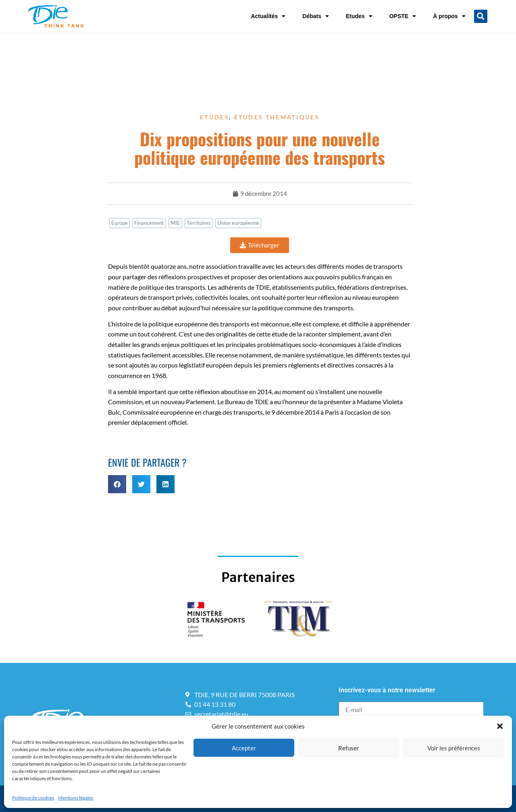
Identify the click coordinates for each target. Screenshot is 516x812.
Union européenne (238, 223)
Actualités (268, 16)
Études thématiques (277, 117)
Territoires (199, 223)
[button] (500, 726)
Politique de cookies (33, 798)
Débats (316, 16)
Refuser (349, 748)
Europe (120, 223)
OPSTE (403, 16)
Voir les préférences (454, 748)
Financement (149, 223)
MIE (175, 223)
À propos (449, 16)
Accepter (244, 748)
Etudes (359, 16)
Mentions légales (76, 798)
